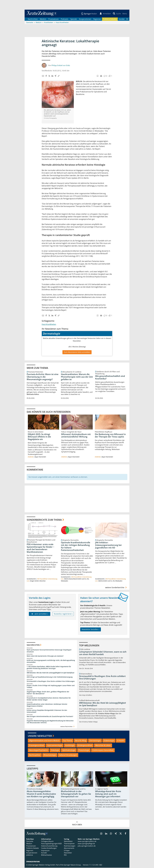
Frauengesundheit (37, 746)
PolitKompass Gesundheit (103, 751)
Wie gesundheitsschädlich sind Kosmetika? (110, 378)
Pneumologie (84, 751)
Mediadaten (68, 842)
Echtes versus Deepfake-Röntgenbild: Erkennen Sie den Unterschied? (47, 711)
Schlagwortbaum (47, 842)
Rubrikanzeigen (70, 846)
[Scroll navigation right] (127, 19)
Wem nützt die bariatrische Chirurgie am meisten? (45, 656)
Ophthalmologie (69, 751)
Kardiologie (70, 746)
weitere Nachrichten (68, 727)
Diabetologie (109, 741)
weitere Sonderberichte (116, 588)
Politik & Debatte (110, 19)
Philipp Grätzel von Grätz (61, 66)
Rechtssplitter (35, 755)
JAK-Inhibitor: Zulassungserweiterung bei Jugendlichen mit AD (108, 545)
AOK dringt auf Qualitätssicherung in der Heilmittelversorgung (50, 677)
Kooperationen (85, 19)
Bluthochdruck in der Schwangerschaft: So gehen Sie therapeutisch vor (76, 794)
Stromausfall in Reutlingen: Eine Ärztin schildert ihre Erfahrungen (51, 681)
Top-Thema (67, 741)
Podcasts (65, 19)
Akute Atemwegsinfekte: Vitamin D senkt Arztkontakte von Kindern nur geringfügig (41, 794)
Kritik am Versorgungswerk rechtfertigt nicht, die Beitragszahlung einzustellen (51, 662)
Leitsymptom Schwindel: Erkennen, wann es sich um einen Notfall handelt (103, 653)
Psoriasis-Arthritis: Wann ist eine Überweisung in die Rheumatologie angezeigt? (43, 377)
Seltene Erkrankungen (68, 755)
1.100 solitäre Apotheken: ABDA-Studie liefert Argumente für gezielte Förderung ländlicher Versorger (49, 668)
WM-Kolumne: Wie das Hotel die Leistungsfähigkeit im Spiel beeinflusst (50, 673)
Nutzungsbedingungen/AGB (51, 844)
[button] (125, 14)
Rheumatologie (50, 755)
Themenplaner (69, 844)
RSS (65, 855)
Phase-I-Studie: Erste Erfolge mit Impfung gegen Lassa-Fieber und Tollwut (51, 687)
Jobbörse (30, 855)
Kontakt (44, 853)
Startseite (30, 842)
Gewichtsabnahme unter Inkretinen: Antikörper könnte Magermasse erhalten (47, 705)
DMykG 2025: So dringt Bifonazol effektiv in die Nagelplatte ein (39, 437)
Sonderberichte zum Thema (44, 520)
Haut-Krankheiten (49, 325)
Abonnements (69, 848)
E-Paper (67, 851)
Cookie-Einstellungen (49, 848)
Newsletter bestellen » (91, 630)
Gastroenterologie (55, 746)
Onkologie (55, 751)
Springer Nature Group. (73, 865)
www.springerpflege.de (86, 844)
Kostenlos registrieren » (63, 614)
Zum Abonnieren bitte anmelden (77, 352)
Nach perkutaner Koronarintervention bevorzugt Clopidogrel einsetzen (49, 651)
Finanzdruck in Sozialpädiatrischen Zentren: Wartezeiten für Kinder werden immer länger (49, 699)
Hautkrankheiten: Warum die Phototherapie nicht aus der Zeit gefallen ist (77, 377)
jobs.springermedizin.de (87, 846)
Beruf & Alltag (81, 741)
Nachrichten (33, 19)
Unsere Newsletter (40, 736)
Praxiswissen (54, 19)
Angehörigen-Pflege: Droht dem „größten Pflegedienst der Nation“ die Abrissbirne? (48, 693)
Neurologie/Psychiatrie (38, 751)
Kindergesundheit (85, 746)
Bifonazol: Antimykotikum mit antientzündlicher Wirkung (76, 436)
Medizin (43, 19)
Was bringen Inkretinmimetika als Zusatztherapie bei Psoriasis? (50, 717)
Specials (74, 19)
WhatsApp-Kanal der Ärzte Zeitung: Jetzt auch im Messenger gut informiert (108, 794)
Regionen (97, 19)
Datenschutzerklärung (49, 846)
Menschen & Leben (103, 746)
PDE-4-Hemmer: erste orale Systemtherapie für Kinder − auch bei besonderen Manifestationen (40, 548)
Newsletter (68, 853)
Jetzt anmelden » (40, 614)
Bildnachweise (46, 855)
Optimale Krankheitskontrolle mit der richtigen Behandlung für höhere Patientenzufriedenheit (76, 547)
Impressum (45, 851)
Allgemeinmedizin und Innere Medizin (44, 741)
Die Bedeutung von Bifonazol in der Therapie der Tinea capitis (110, 436)
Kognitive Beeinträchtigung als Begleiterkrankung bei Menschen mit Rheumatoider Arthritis (50, 722)
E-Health (121, 741)
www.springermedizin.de (87, 842)
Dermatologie (95, 741)
